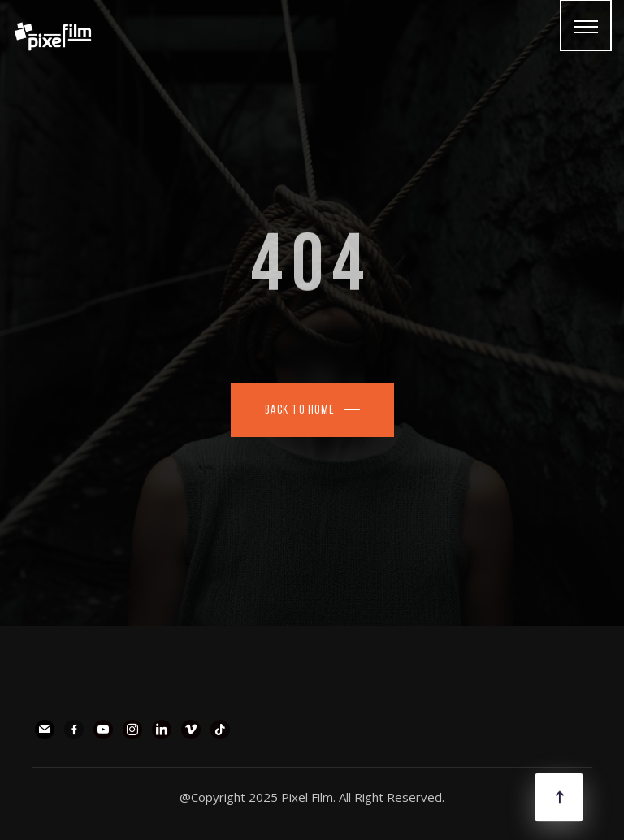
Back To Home (300, 411)
